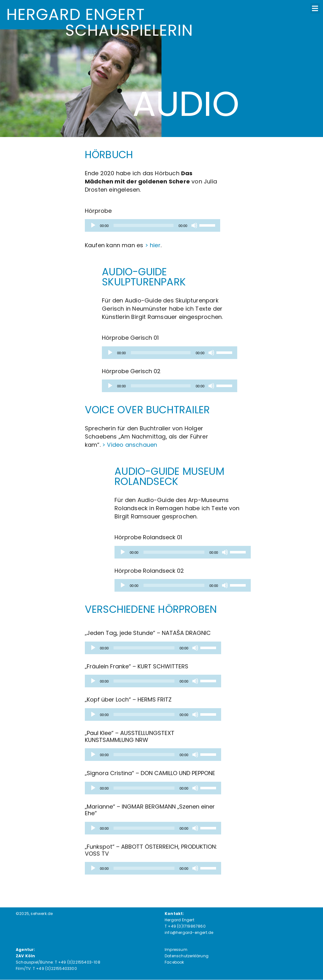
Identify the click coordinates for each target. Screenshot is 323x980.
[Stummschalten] (194, 225)
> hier (153, 245)
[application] (153, 225)
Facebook (174, 962)
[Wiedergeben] (93, 225)
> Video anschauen (130, 445)
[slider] (144, 225)
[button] (315, 8)
